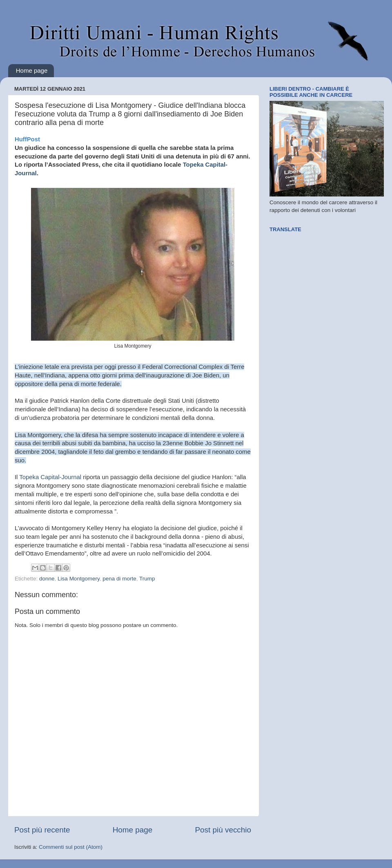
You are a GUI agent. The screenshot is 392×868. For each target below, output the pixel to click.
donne (47, 579)
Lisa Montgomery (79, 579)
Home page (32, 70)
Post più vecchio (223, 830)
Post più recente (42, 830)
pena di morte (119, 579)
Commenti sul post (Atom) (71, 847)
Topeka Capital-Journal (51, 477)
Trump (147, 579)
